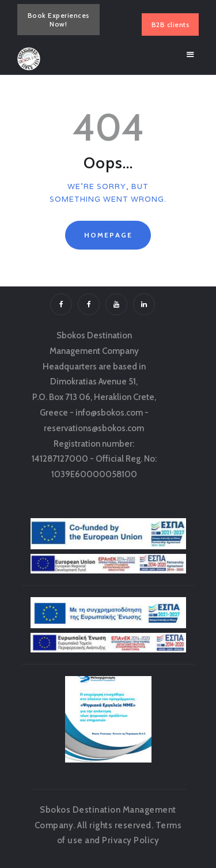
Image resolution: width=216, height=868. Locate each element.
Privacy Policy (130, 840)
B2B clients (170, 24)
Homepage (108, 235)
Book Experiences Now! (58, 20)
